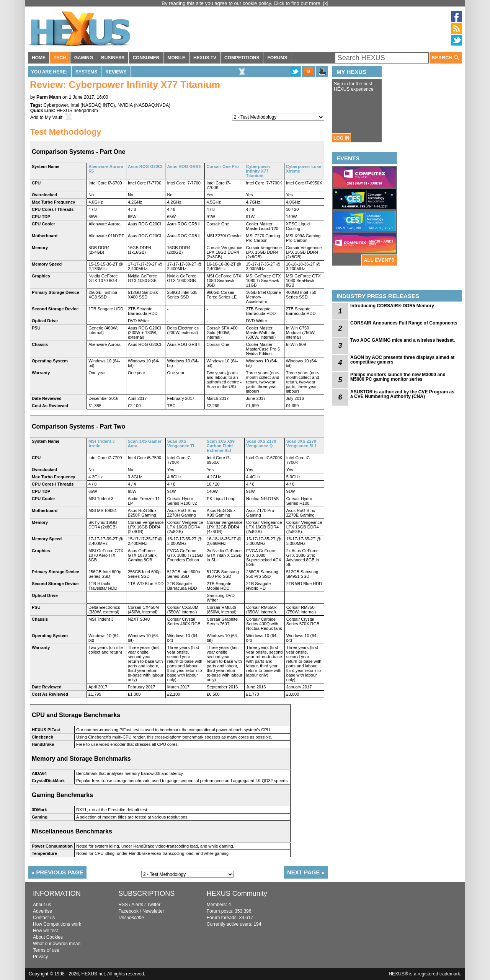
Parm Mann (49, 97)
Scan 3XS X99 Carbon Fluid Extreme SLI (221, 446)
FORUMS (277, 58)
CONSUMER (146, 58)
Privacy (40, 957)
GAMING (84, 58)
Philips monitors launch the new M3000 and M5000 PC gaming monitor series (398, 377)
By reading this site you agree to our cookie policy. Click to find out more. (242, 3)
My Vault (54, 117)
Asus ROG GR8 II (184, 166)
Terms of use (46, 950)
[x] (326, 3)
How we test (45, 931)
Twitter (154, 905)
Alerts (137, 905)
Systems (86, 72)
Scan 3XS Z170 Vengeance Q (261, 444)
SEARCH (446, 58)
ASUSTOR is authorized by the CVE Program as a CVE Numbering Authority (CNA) (402, 394)
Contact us (44, 918)
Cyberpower (56, 105)
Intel (75, 105)
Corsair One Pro (222, 166)
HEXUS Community (237, 894)
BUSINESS (113, 58)
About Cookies (48, 937)
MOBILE (176, 58)
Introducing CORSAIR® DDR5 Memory (392, 306)
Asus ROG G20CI (145, 166)
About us (42, 905)
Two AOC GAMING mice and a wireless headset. (403, 340)
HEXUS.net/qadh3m (77, 111)
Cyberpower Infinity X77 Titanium (258, 171)
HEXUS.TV (205, 58)
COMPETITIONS (242, 58)
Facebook (128, 911)
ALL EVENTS (379, 260)
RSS (123, 905)
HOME (39, 58)
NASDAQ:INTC (98, 105)
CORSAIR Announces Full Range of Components (404, 323)
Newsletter (153, 911)
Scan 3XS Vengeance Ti (181, 444)
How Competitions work (57, 924)
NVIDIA (125, 105)
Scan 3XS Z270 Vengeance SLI (301, 444)
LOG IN (341, 138)
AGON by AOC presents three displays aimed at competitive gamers (402, 360)
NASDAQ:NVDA (152, 105)
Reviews (116, 72)
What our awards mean (57, 944)
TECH (60, 58)
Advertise (42, 911)
